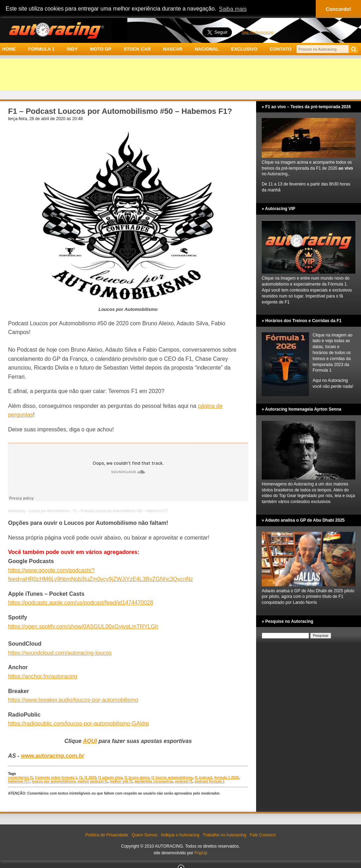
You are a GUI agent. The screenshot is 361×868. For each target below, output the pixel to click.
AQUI (90, 741)
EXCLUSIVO (244, 49)
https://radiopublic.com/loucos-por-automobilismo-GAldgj (78, 723)
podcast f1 (184, 781)
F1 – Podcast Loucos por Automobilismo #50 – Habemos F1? (121, 511)
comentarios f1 (21, 778)
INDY (72, 49)
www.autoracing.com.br (52, 756)
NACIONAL (207, 49)
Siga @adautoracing (258, 32)
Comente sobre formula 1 (56, 778)
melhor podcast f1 (93, 781)
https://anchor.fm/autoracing (43, 676)
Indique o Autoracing (180, 835)
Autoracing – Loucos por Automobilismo (39, 511)
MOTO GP (101, 49)
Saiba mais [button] (233, 9)
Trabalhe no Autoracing (225, 835)
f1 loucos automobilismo (172, 778)
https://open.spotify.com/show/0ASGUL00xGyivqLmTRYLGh (83, 626)
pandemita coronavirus (154, 781)
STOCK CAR (137, 49)
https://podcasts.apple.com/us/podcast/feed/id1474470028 (81, 603)
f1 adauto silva (110, 778)
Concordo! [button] (338, 9)
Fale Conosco (263, 835)
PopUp (201, 853)
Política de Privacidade (107, 835)
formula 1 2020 (226, 778)
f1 (81, 778)
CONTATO (281, 49)
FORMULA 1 (41, 49)
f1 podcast (203, 778)
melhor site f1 (121, 781)
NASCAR (173, 49)
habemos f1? (19, 781)
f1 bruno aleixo (137, 778)
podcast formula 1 (209, 781)
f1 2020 (90, 778)
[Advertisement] (180, 74)
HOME (9, 49)
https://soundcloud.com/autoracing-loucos (60, 653)
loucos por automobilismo (54, 781)
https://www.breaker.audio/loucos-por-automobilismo (73, 700)
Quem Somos (144, 835)
